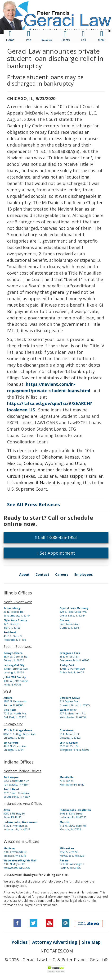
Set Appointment (56, 553)
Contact (42, 574)
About (24, 574)
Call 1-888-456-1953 (56, 537)
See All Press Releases (34, 504)
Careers (62, 574)
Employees (84, 574)
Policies (19, 942)
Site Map (91, 942)
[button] (56, 6)
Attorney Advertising (55, 942)
